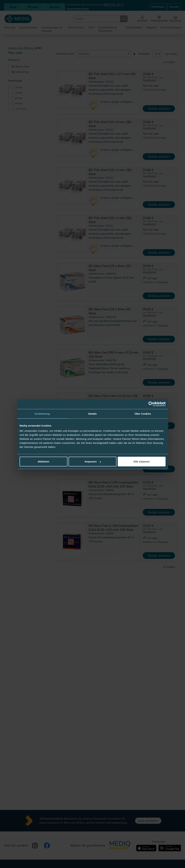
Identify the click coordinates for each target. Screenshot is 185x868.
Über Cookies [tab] (143, 414)
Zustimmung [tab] (42, 414)
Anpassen (93, 462)
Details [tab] (93, 414)
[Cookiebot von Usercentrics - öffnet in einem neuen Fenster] (151, 404)
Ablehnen (43, 462)
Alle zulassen (142, 462)
